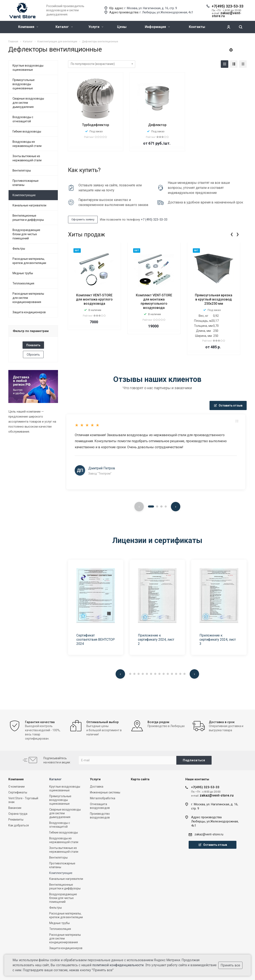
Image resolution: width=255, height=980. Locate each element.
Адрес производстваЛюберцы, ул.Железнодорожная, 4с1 (215, 821)
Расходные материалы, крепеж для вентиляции (29, 261)
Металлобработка (103, 798)
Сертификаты (18, 792)
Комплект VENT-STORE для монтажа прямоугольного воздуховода (154, 301)
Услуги (96, 27)
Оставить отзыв (228, 405)
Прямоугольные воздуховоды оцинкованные (24, 84)
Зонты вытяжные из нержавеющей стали (27, 158)
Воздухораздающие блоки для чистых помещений (26, 234)
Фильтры (19, 249)
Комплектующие (24, 195)
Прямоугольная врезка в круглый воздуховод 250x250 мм (214, 299)
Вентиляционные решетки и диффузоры (28, 218)
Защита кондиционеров (29, 312)
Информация (157, 27)
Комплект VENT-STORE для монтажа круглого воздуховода (94, 299)
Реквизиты (16, 820)
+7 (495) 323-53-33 (154, 220)
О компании (16, 787)
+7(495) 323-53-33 (227, 6)
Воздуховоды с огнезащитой (23, 119)
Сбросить (33, 355)
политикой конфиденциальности (118, 965)
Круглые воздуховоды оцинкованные (28, 68)
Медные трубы (23, 273)
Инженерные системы (105, 792)
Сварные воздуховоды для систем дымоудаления (28, 103)
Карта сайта (140, 779)
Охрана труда (18, 814)
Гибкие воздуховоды (27, 131)
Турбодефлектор (96, 125)
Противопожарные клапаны (26, 183)
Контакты (197, 27)
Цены (122, 27)
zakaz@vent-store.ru (209, 834)
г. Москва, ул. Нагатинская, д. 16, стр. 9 (151, 8)
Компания (28, 27)
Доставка (97, 787)
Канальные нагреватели (29, 205)
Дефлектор (157, 125)
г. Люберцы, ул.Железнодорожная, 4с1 (166, 12)
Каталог (64, 27)
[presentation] (232, 234)
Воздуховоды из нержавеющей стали (27, 144)
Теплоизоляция (23, 283)
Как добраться (19, 825)
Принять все (230, 965)
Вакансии (15, 808)
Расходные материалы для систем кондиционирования (28, 298)
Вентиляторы (22, 170)
